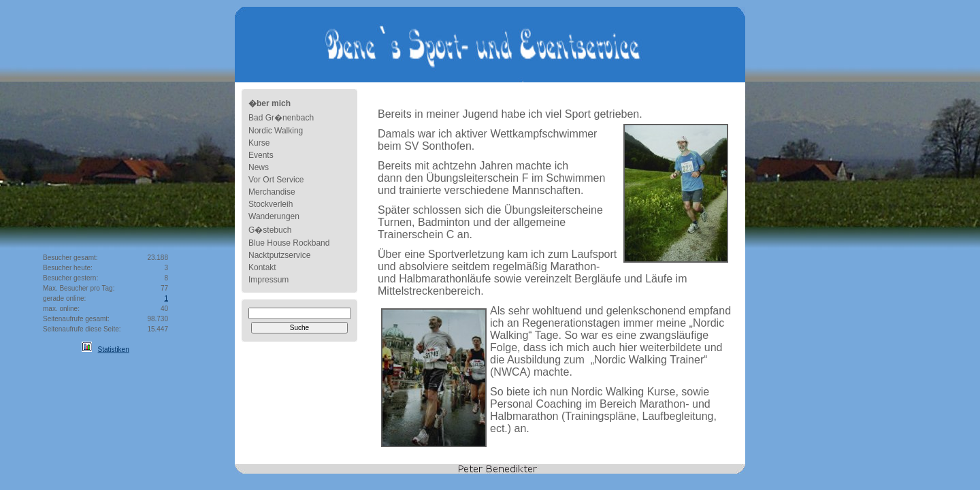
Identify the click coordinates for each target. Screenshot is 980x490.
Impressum (268, 280)
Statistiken (114, 349)
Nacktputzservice (279, 255)
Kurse (259, 143)
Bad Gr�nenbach (281, 118)
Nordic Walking (276, 131)
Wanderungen (274, 216)
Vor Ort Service (276, 180)
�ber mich (269, 103)
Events (261, 155)
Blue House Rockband (289, 243)
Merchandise (272, 192)
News (259, 167)
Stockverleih (271, 204)
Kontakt (262, 267)
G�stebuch (270, 230)
